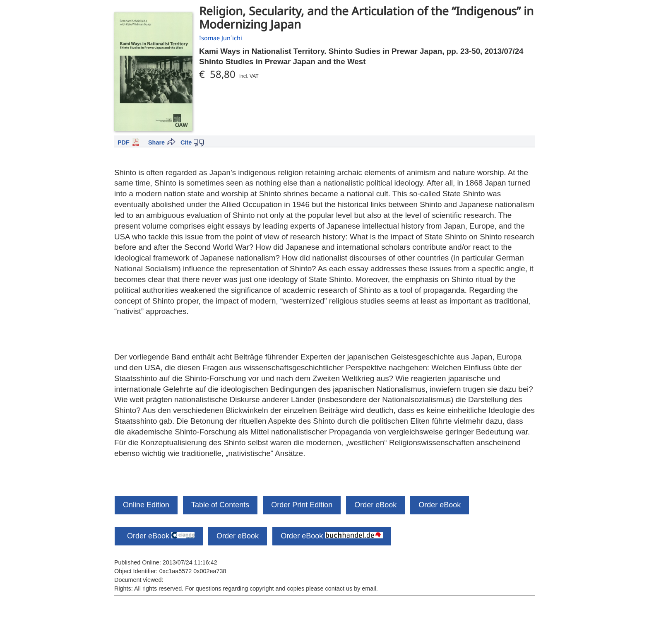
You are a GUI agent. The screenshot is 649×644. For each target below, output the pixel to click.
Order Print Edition (302, 505)
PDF (124, 142)
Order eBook (375, 505)
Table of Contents (220, 505)
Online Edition (146, 505)
